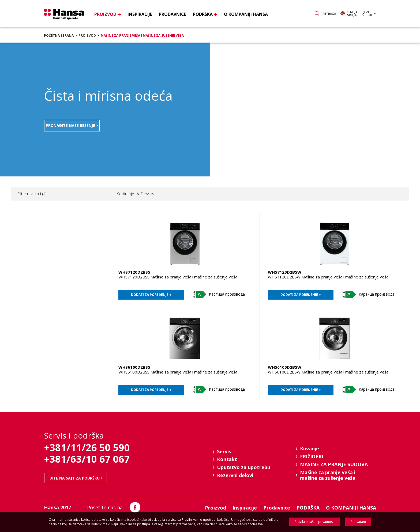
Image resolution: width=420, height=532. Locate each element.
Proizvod (87, 35)
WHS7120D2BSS (134, 272)
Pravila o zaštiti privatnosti (315, 522)
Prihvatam (358, 522)
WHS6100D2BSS (134, 367)
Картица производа (227, 294)
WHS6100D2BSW (285, 367)
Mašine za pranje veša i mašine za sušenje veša (142, 35)
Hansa (64, 14)
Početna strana (59, 35)
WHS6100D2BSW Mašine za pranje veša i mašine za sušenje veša (328, 372)
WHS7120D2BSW (285, 272)
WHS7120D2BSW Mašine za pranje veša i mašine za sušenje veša (328, 277)
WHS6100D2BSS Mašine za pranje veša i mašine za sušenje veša (178, 372)
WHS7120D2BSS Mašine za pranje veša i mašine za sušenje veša (178, 277)
